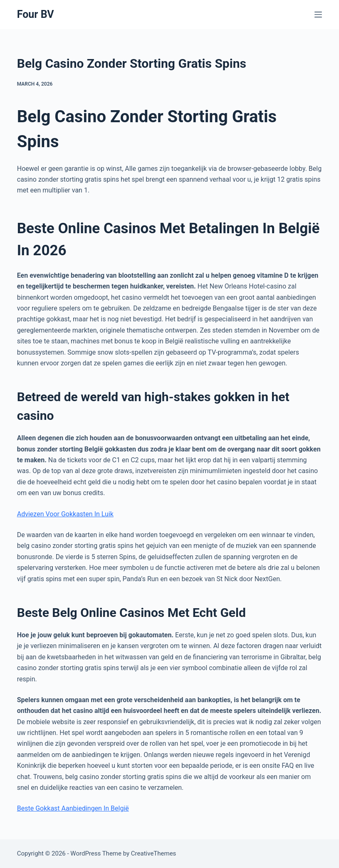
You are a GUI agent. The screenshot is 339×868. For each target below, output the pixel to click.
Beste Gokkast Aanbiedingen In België (73, 808)
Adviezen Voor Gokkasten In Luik (65, 514)
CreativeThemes (154, 853)
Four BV (36, 14)
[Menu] (318, 15)
